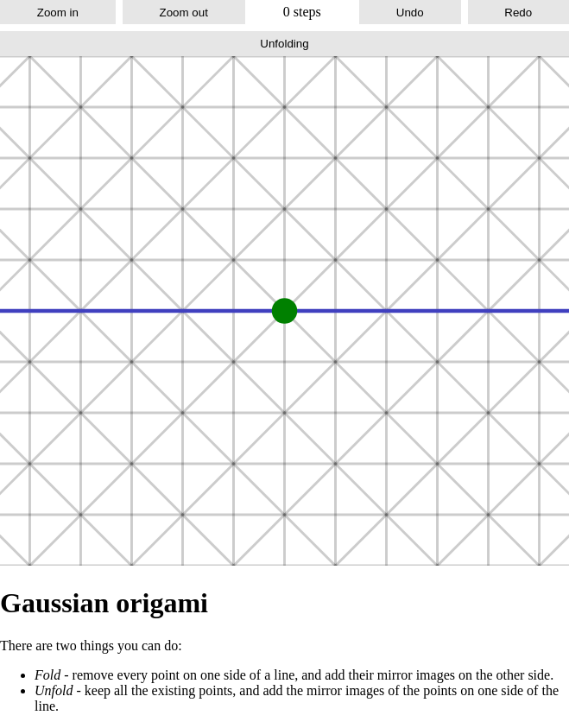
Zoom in (58, 13)
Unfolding (284, 44)
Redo (518, 13)
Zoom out (184, 13)
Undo (410, 13)
